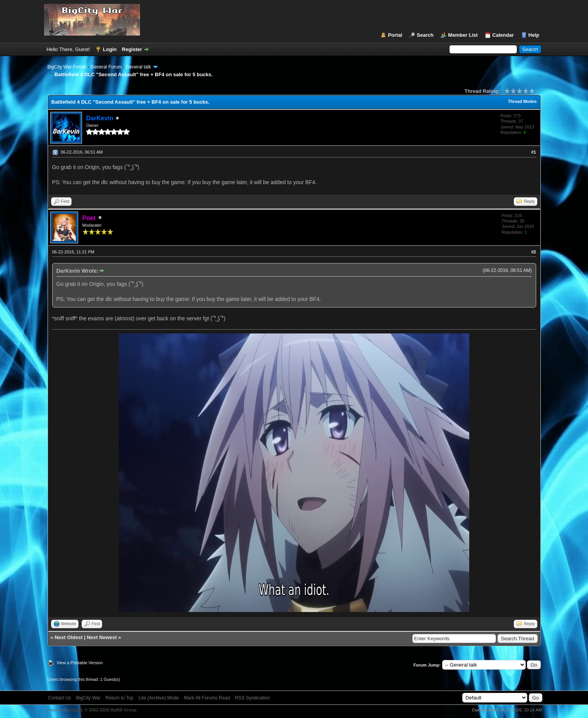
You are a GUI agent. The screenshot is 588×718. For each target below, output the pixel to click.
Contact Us (59, 698)
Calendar (503, 35)
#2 (533, 252)
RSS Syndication (253, 698)
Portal (395, 35)
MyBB (76, 710)
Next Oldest (68, 637)
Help (534, 35)
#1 (533, 152)
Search (425, 35)
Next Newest (102, 637)
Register (132, 49)
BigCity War (88, 698)
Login (110, 49)
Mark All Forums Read (207, 698)
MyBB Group (124, 710)
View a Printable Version (80, 663)
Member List (463, 35)
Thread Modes (522, 101)
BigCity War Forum (67, 67)
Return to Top (120, 698)
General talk (138, 67)
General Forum (106, 67)
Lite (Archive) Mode (159, 698)
